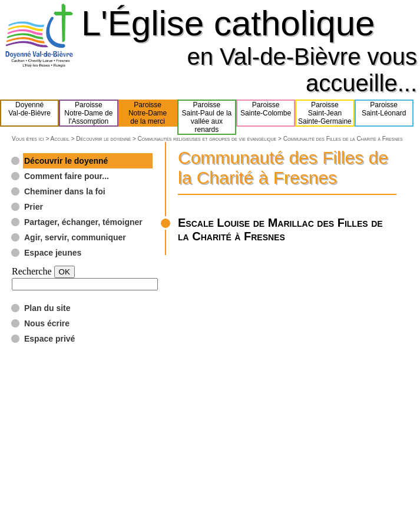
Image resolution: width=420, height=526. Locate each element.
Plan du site (47, 308)
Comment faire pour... (67, 176)
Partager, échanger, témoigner (83, 222)
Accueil (59, 139)
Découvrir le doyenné (103, 139)
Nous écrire (47, 323)
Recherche (32, 271)
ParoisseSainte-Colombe (266, 113)
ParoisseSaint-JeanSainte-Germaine (325, 113)
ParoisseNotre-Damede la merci (148, 113)
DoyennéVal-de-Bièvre (29, 113)
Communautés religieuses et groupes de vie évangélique (207, 139)
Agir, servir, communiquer (75, 237)
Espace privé (49, 339)
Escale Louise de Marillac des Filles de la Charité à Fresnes (280, 229)
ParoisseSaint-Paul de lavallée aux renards (207, 117)
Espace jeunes (53, 253)
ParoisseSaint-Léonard (384, 113)
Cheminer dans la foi (65, 191)
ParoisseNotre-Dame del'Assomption (88, 113)
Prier (34, 207)
